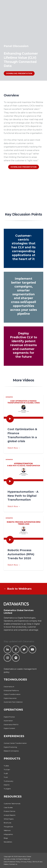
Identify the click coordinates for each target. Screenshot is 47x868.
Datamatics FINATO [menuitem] (11, 725)
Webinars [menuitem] (7, 830)
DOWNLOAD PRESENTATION (19, 73)
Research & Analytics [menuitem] (11, 751)
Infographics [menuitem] (8, 834)
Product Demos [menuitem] (9, 811)
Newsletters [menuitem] (8, 842)
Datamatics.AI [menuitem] (9, 687)
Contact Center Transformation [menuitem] (15, 743)
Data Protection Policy (12, 862)
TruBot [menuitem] (6, 766)
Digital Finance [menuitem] (9, 717)
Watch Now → (23, 438)
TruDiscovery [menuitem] (9, 781)
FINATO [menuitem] (7, 785)
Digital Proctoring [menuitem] (10, 747)
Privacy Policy (26, 862)
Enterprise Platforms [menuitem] (11, 690)
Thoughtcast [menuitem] (8, 827)
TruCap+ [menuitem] (7, 770)
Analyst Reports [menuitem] (10, 815)
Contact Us (13, 864)
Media (6, 864)
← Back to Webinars (18, 589)
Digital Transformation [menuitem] (12, 694)
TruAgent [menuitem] (7, 789)
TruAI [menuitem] (6, 777)
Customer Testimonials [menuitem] (12, 804)
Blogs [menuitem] (6, 838)
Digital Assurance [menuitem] (10, 698)
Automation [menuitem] (8, 721)
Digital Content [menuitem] (9, 728)
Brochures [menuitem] (7, 823)
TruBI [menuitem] (6, 773)
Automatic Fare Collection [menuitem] (13, 702)
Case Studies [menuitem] (8, 807)
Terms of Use (37, 862)
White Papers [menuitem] (9, 819)
